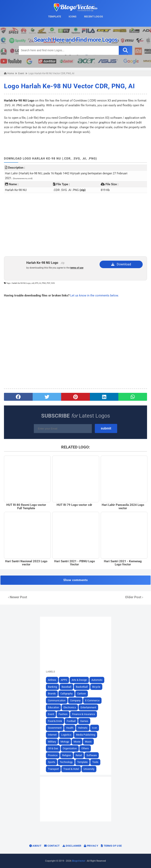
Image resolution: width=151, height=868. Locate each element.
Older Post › (134, 597)
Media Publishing (86, 735)
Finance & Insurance (84, 714)
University (89, 769)
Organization (70, 748)
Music (88, 742)
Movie (77, 742)
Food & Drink (55, 721)
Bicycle (96, 687)
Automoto (97, 680)
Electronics (70, 707)
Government (55, 728)
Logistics (66, 735)
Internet (52, 735)
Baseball (66, 687)
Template (82, 762)
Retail (79, 755)
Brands (52, 694)
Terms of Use (111, 846)
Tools (95, 762)
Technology (66, 762)
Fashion (63, 714)
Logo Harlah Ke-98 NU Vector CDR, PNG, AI (69, 86)
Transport (53, 769)
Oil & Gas (53, 748)
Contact (52, 846)
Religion (67, 755)
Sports (52, 762)
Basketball (82, 687)
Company (75, 700)
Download (121, 264)
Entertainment (88, 707)
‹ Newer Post (18, 597)
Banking (52, 687)
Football (71, 721)
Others (85, 748)
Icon (94, 728)
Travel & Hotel (71, 769)
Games (84, 721)
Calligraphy (66, 694)
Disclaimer (72, 846)
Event (51, 714)
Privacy (91, 846)
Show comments (76, 580)
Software (92, 755)
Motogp (65, 742)
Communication (57, 700)
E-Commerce (92, 700)
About (35, 846)
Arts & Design (79, 680)
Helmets (83, 728)
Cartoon (82, 694)
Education (53, 707)
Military (52, 742)
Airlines (52, 680)
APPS (64, 680)
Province (53, 755)
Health (70, 728)
